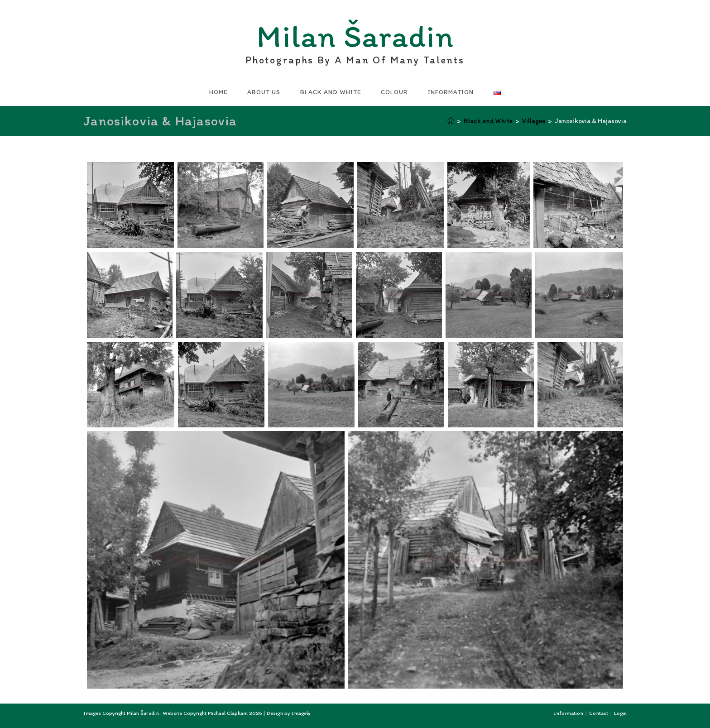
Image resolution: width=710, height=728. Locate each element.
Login (620, 713)
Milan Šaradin (355, 39)
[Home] (451, 121)
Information (568, 713)
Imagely (301, 713)
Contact (599, 713)
